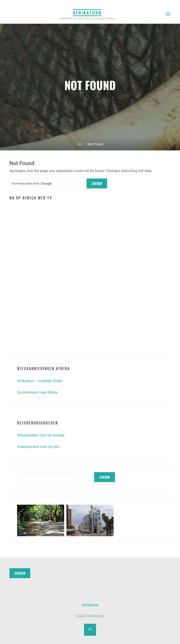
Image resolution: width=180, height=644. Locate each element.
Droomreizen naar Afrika (37, 392)
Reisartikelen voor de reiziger (41, 435)
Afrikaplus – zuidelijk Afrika (40, 381)
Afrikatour (87, 13)
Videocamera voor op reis (38, 447)
